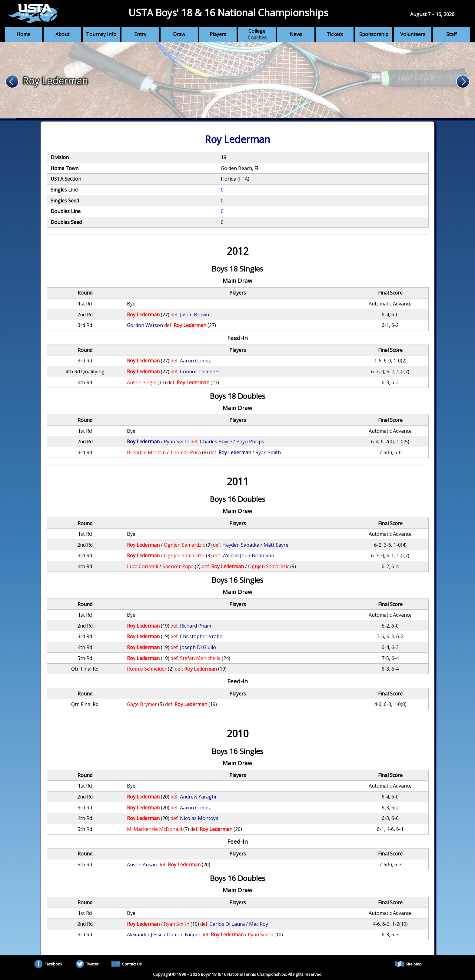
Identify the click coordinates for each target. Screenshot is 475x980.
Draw (179, 34)
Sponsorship (374, 34)
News (296, 34)
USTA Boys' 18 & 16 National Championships (228, 13)
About (62, 34)
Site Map (408, 964)
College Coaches (257, 34)
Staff (452, 34)
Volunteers (413, 34)
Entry (140, 34)
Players (218, 34)
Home (23, 34)
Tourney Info (101, 34)
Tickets (335, 34)
